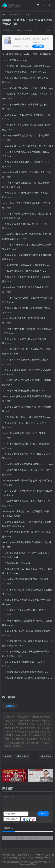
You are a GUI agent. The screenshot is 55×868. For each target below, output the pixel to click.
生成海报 (22, 756)
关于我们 (6, 862)
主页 (4, 14)
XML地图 (43, 862)
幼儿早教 (26, 14)
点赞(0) (46, 756)
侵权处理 (34, 862)
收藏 (8, 756)
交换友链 (15, 862)
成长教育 (14, 14)
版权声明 (24, 862)
